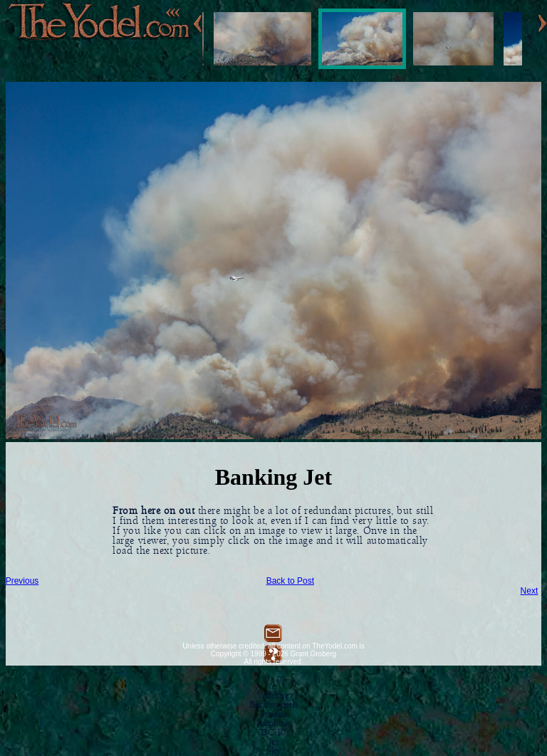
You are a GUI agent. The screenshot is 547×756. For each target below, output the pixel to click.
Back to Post (290, 581)
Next (530, 591)
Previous (22, 581)
